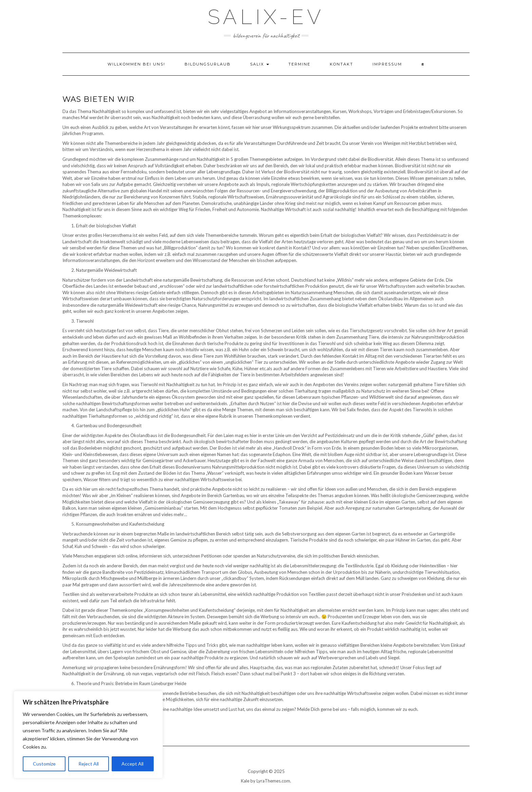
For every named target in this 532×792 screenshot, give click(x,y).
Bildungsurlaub (208, 64)
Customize (44, 764)
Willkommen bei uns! (136, 64)
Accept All (132, 764)
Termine (299, 64)
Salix (260, 64)
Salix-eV (266, 17)
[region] (88, 735)
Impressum (387, 64)
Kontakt (341, 64)
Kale (245, 781)
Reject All (89, 764)
